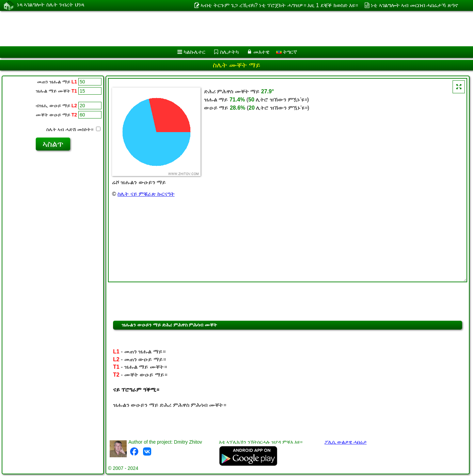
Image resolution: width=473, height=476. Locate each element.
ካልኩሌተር (194, 52)
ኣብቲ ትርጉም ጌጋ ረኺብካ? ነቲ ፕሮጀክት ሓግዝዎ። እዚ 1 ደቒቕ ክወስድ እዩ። (279, 5)
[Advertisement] (207, 29)
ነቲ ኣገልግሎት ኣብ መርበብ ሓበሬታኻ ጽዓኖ (414, 5)
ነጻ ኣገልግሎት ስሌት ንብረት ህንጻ (51, 5)
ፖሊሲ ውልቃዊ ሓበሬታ (346, 442)
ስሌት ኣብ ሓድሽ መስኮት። (73, 129)
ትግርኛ (287, 52)
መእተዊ (261, 52)
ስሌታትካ (229, 52)
